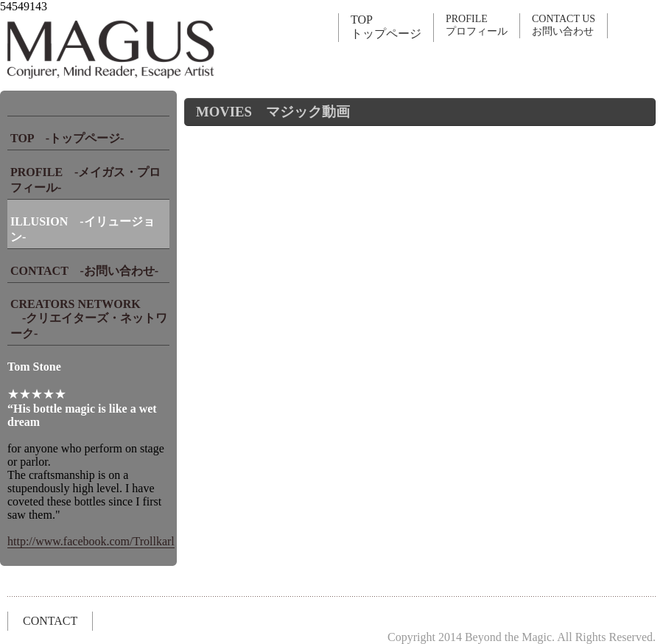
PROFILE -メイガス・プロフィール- (85, 180)
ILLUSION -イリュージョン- (83, 229)
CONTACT (50, 621)
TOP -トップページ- (67, 138)
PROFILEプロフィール (477, 25)
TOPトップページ (386, 27)
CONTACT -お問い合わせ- (84, 271)
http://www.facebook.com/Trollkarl (91, 541)
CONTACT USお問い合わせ (564, 25)
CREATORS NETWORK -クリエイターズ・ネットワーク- (89, 319)
